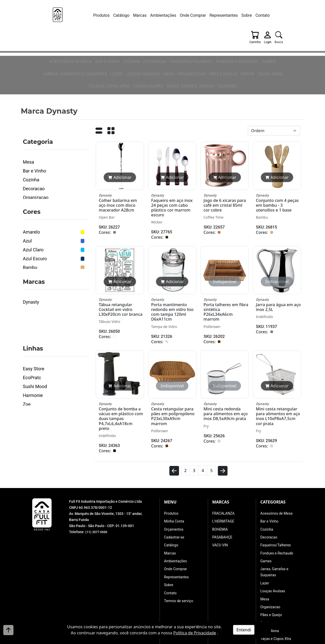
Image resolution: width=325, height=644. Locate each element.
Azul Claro (33, 210)
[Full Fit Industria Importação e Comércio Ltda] (50, 17)
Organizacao (83, 49)
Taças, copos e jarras (259, 49)
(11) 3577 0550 (97, 492)
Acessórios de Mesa (42, 39)
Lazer (297, 39)
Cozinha (97, 39)
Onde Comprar (172, 15)
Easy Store (34, 329)
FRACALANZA (223, 473)
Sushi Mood (35, 346)
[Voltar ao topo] (8, 630)
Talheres (292, 49)
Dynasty (31, 262)
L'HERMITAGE (223, 481)
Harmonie (33, 355)
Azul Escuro (35, 219)
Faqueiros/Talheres (152, 39)
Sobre (226, 15)
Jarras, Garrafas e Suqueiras (260, 39)
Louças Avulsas (38, 49)
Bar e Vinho (74, 39)
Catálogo (101, 15)
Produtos (81, 15)
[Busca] (289, 16)
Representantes (203, 15)
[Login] (278, 16)
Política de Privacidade (194, 633)
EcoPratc (32, 337)
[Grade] (111, 92)
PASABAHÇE (222, 497)
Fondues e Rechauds (194, 39)
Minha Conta (174, 481)
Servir (134, 49)
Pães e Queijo (111, 49)
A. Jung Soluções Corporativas (176, 640)
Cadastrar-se (174, 497)
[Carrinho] (265, 16)
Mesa (62, 49)
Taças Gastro (222, 49)
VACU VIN (220, 505)
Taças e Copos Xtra (187, 49)
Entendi (244, 630)
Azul (27, 201)
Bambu (30, 227)
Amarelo (31, 192)
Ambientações (143, 15)
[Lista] (99, 92)
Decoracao (119, 39)
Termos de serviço (179, 561)
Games (222, 39)
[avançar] (223, 433)
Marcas (119, 15)
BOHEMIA (220, 489)
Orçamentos (174, 489)
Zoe (27, 364)
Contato (242, 15)
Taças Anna (154, 49)
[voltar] (174, 433)
